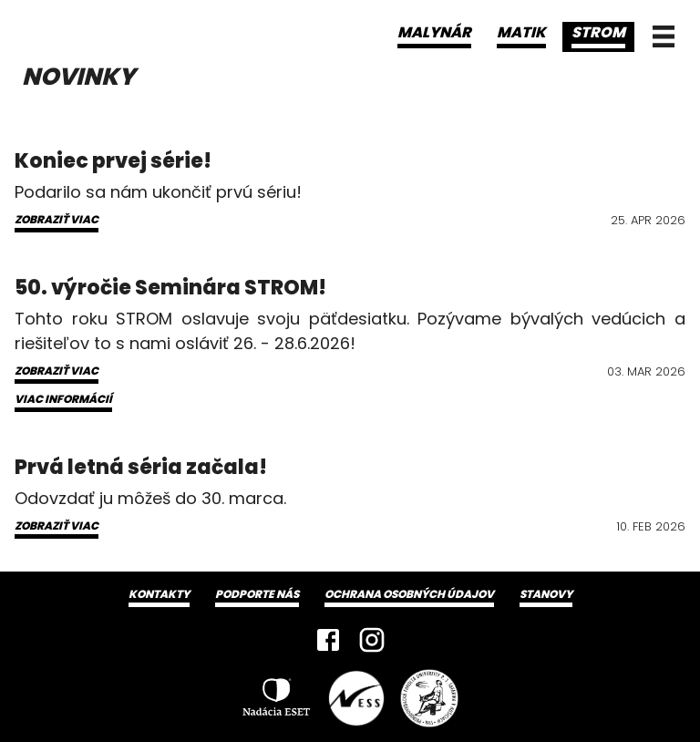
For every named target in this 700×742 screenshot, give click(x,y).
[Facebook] (328, 640)
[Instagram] (372, 640)
